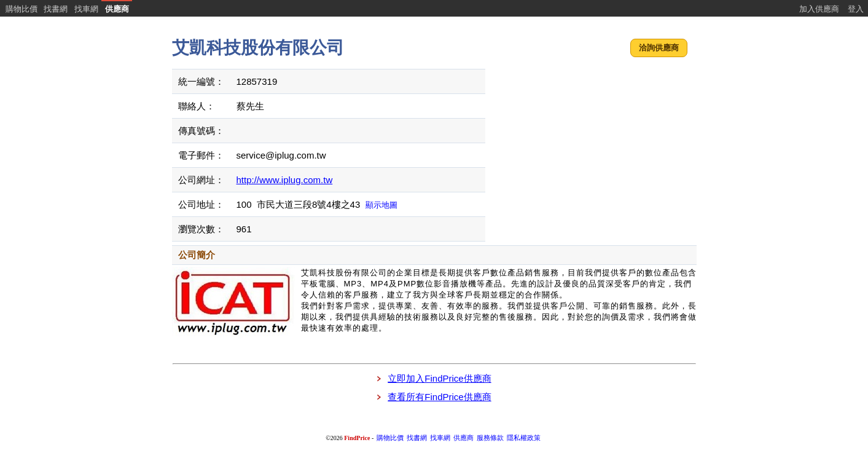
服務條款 (490, 438)
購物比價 (22, 9)
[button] (659, 48)
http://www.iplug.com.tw (285, 180)
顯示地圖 (381, 205)
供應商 (117, 9)
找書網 (56, 9)
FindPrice (357, 438)
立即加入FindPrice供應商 (439, 378)
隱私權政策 (524, 438)
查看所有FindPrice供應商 (439, 397)
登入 (856, 9)
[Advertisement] (592, 144)
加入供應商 (819, 9)
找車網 (86, 9)
